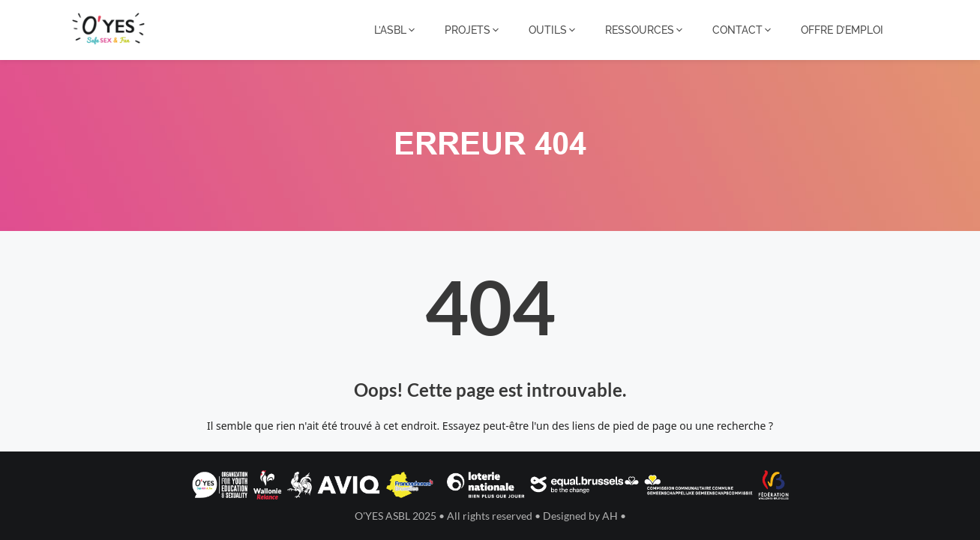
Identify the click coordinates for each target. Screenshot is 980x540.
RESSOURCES (645, 30)
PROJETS (473, 30)
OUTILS (553, 30)
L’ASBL (396, 30)
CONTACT (743, 30)
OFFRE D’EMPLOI (842, 30)
